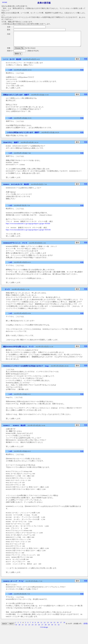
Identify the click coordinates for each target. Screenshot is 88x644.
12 (45, 625)
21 (23, 628)
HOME (5, 2)
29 (49, 628)
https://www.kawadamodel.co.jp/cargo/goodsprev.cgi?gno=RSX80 (28, 226)
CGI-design (44, 630)
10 (38, 625)
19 (16, 628)
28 (46, 628)
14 (51, 625)
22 (26, 628)
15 (54, 625)
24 (32, 628)
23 (29, 628)
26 (39, 628)
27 (42, 628)
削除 (86, 62)
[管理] (85, 627)
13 (48, 625)
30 (52, 628)
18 (64, 625)
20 (19, 628)
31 (55, 628)
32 (59, 628)
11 (41, 625)
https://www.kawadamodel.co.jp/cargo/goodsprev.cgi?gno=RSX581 (28, 233)
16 (58, 625)
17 (61, 625)
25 (36, 628)
